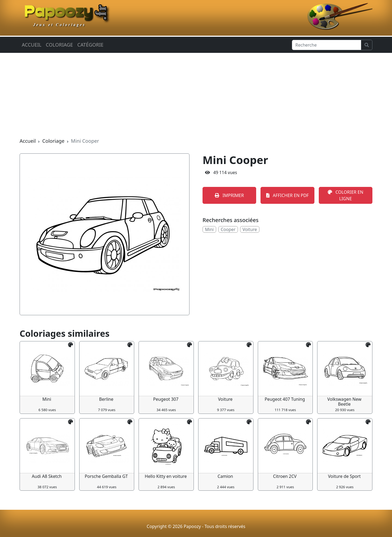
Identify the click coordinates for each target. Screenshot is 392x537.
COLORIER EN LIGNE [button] (345, 195)
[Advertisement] (196, 95)
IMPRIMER (229, 195)
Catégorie (90, 45)
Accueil (32, 45)
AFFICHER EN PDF (287, 195)
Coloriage (59, 45)
